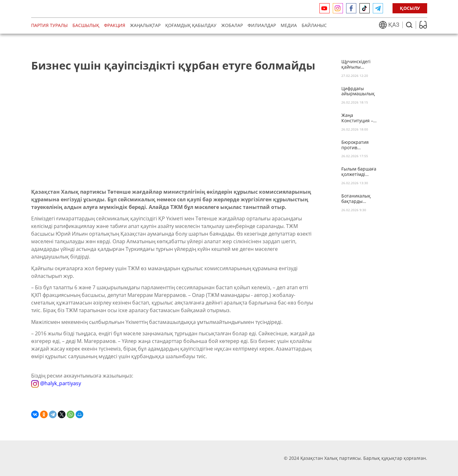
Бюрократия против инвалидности (357, 145)
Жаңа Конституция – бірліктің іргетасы (357, 118)
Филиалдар (262, 25)
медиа (289, 25)
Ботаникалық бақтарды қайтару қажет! (358, 199)
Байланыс (314, 25)
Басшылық (86, 25)
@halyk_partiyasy (56, 383)
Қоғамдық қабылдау (191, 25)
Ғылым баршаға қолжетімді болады (359, 172)
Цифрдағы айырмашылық (358, 91)
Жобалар (232, 25)
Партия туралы (49, 25)
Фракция (115, 25)
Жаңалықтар (145, 25)
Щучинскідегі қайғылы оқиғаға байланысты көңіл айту (356, 64)
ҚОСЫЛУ (410, 8)
